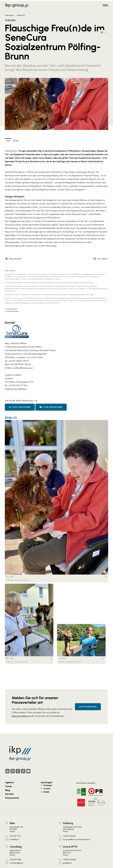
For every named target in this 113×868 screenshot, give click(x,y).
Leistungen (47, 782)
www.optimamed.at (12, 311)
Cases (9, 786)
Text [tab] (8, 141)
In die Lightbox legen (51, 407)
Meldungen (9, 15)
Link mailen (102, 259)
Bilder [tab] (16, 141)
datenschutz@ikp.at (21, 716)
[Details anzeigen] (106, 577)
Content (47, 789)
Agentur (10, 782)
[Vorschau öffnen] (56, 104)
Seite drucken (15, 259)
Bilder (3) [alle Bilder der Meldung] (11, 418)
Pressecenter (12, 798)
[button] (103, 32)
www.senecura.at (11, 309)
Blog (8, 790)
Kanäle (46, 792)
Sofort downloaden (20, 407)
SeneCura (21, 15)
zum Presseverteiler (88, 707)
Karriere (9, 794)
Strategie (48, 785)
